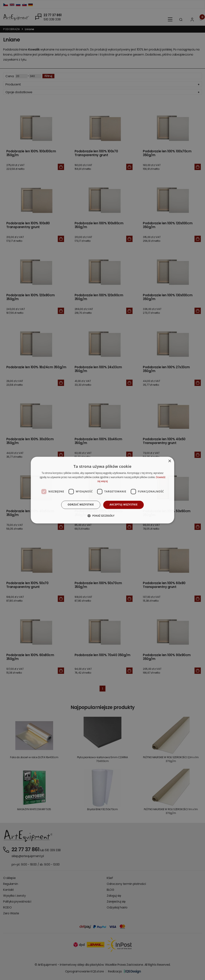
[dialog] (102, 490)
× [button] (170, 461)
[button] (102, 516)
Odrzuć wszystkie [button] (81, 505)
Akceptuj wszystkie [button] (124, 505)
